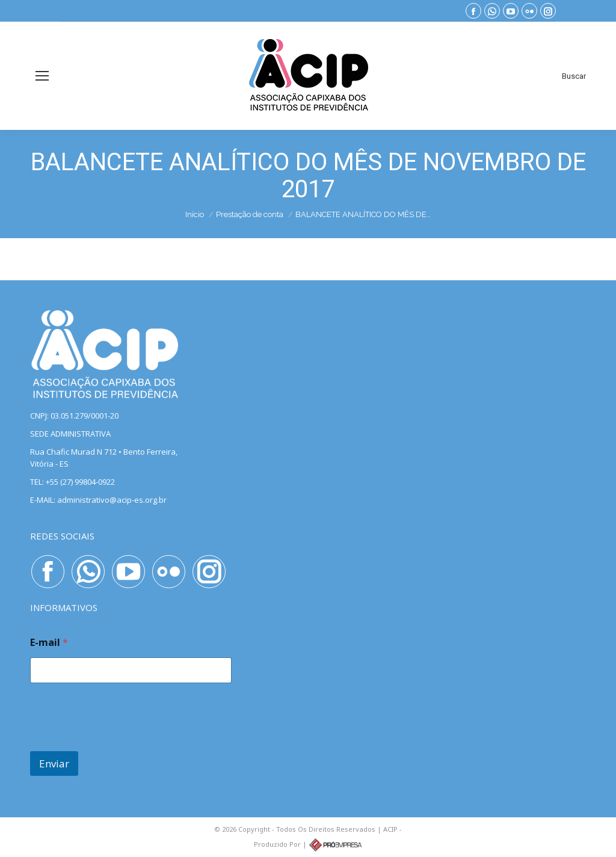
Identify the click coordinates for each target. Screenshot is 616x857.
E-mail (49, 643)
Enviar (54, 763)
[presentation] (122, 743)
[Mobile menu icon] (42, 76)
